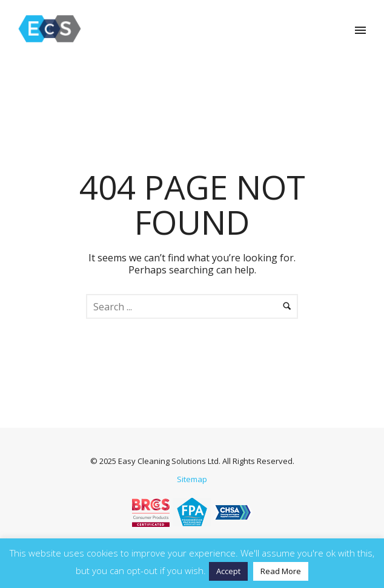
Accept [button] (228, 571)
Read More (281, 571)
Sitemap (192, 479)
